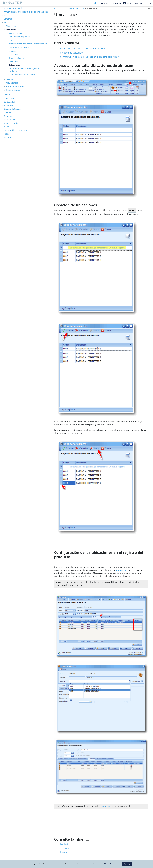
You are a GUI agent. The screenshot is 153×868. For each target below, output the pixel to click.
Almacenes (11, 26)
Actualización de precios (19, 37)
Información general (13, 8)
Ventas (7, 15)
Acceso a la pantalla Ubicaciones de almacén (82, 49)
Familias (12, 51)
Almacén (7, 22)
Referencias (13, 61)
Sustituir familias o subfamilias (22, 75)
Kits (10, 40)
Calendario (8, 112)
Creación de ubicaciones (72, 53)
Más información (112, 864)
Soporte (7, 137)
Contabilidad (9, 102)
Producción (9, 98)
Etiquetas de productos (19, 47)
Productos (11, 30)
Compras (8, 19)
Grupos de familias (17, 58)
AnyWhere (8, 105)
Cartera (7, 95)
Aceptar (127, 864)
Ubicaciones (14, 65)
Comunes (8, 116)
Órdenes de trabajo (12, 109)
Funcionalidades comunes (15, 130)
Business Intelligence (13, 123)
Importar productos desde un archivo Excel (28, 44)
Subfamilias (13, 54)
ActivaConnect (10, 120)
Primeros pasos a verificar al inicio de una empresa (26, 12)
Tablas (6, 134)
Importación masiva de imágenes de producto (24, 70)
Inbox (6, 127)
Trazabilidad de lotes (15, 86)
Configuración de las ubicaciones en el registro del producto (90, 57)
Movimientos (12, 83)
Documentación (58, 8)
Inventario (11, 79)
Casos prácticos (13, 90)
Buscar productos (16, 33)
